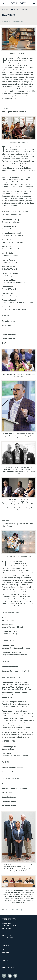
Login (4, 949)
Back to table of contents (14, 22)
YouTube (15, 976)
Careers (5, 961)
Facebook (4, 976)
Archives (6, 953)
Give (4, 957)
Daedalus (6, 946)
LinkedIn (10, 976)
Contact (6, 964)
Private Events (8, 968)
